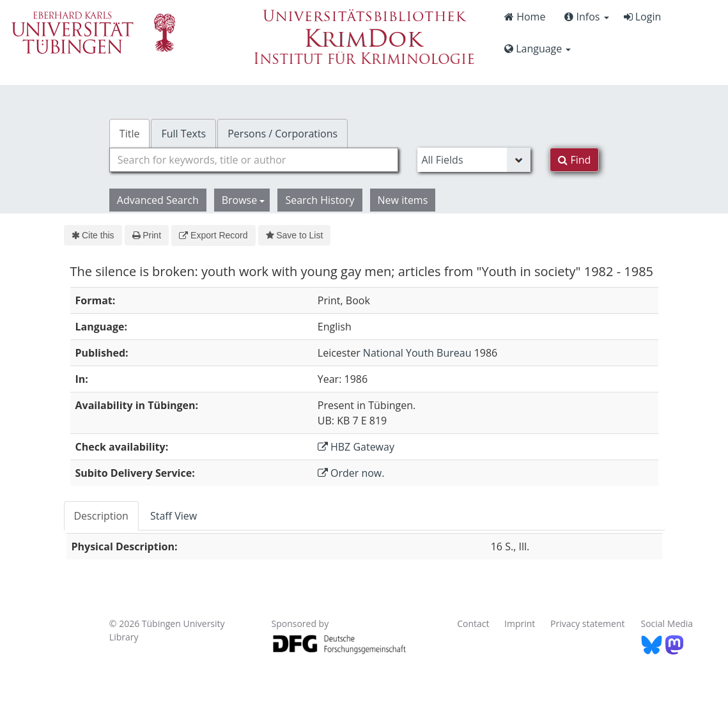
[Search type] (474, 160)
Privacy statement (588, 624)
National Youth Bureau (417, 353)
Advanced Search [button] (158, 200)
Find (574, 160)
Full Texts (183, 134)
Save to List (295, 235)
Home (525, 17)
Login (643, 17)
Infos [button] (586, 17)
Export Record (213, 235)
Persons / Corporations (283, 134)
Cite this (93, 235)
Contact (473, 624)
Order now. (351, 473)
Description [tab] (101, 516)
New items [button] (403, 200)
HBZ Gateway (356, 447)
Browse (244, 200)
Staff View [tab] (174, 516)
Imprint (520, 624)
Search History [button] (320, 200)
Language (538, 49)
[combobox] (254, 160)
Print (147, 235)
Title (130, 134)
